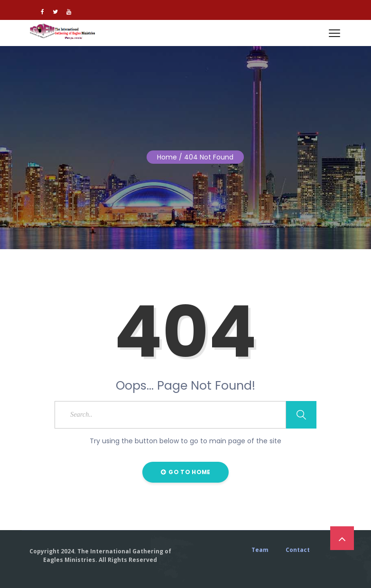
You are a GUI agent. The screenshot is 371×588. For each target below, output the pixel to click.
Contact (298, 550)
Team (260, 550)
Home (167, 157)
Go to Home (186, 472)
